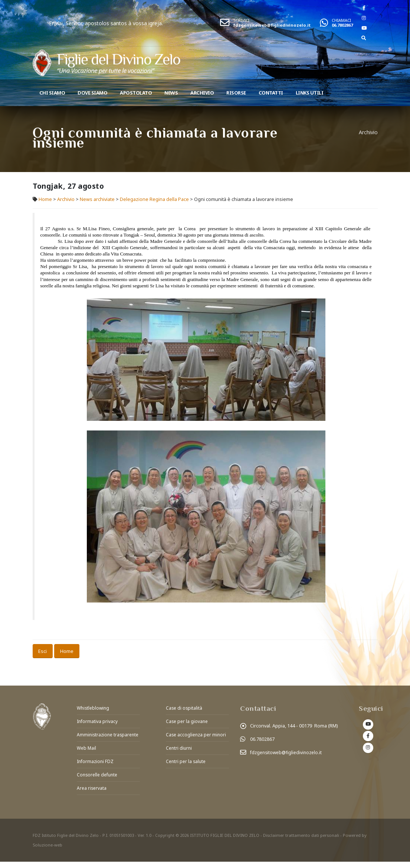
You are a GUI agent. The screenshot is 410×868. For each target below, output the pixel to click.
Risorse (236, 93)
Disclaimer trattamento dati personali (302, 841)
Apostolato (136, 93)
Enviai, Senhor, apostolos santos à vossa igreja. (129, 23)
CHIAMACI (341, 20)
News (171, 93)
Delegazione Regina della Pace (154, 199)
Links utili (310, 93)
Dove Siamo (92, 93)
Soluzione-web (47, 851)
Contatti (271, 93)
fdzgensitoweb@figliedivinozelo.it (272, 25)
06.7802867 (342, 25)
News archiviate (97, 199)
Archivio (202, 93)
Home (45, 199)
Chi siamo (52, 93)
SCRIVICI (241, 20)
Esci (42, 651)
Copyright (165, 841)
